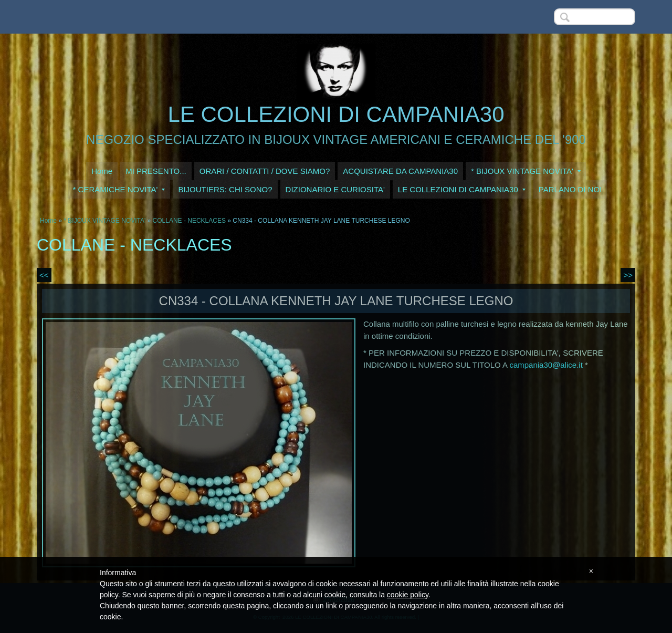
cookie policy (408, 595)
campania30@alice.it (546, 365)
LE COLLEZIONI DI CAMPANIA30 (336, 114)
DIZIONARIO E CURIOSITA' (335, 189)
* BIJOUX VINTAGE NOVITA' (526, 171)
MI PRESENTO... (156, 171)
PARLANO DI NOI (570, 189)
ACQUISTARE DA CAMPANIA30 (400, 171)
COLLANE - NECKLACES (189, 221)
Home (102, 171)
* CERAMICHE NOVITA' (119, 189)
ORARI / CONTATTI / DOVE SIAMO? (265, 171)
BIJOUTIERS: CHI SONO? (225, 189)
